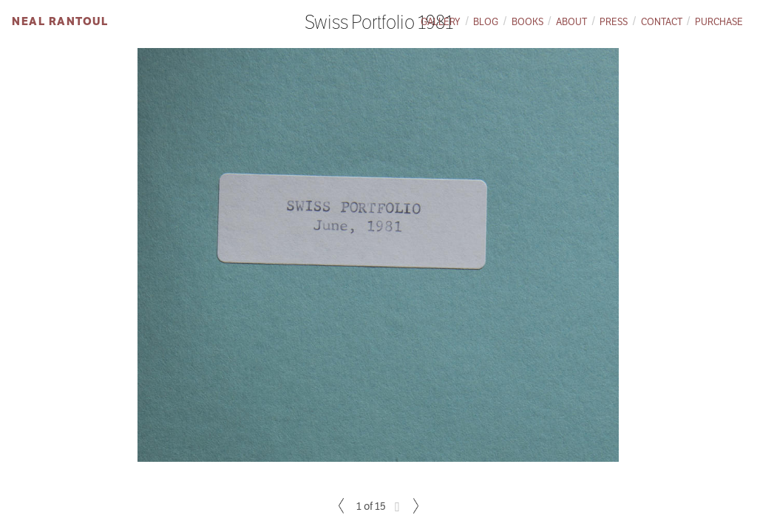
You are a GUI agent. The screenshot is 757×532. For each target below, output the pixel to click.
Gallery (441, 22)
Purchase (719, 22)
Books (527, 22)
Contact (662, 22)
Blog (486, 22)
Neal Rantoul (60, 21)
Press (614, 22)
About (571, 22)
